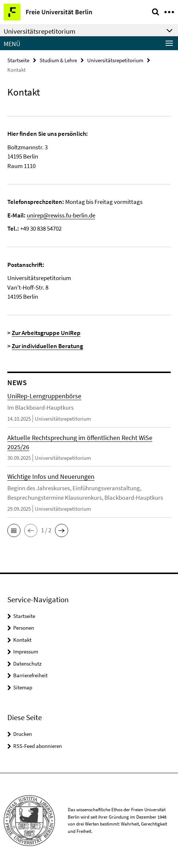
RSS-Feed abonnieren (38, 746)
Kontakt (22, 640)
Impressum (26, 651)
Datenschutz (27, 664)
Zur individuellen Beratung (47, 346)
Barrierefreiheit (30, 675)
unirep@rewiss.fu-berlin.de (61, 215)
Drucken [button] (23, 734)
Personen (24, 628)
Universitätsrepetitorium (115, 60)
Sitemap (23, 687)
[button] (14, 530)
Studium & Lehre (58, 60)
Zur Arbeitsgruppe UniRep (46, 333)
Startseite (18, 60)
